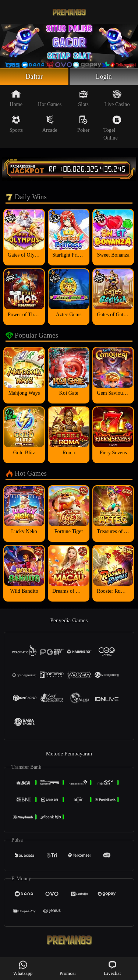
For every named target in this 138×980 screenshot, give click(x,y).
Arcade (50, 124)
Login (104, 77)
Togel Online (112, 128)
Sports (16, 124)
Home (16, 98)
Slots (83, 98)
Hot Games (50, 98)
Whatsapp (23, 968)
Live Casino (117, 98)
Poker (83, 124)
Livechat (112, 968)
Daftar (34, 77)
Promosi (68, 968)
